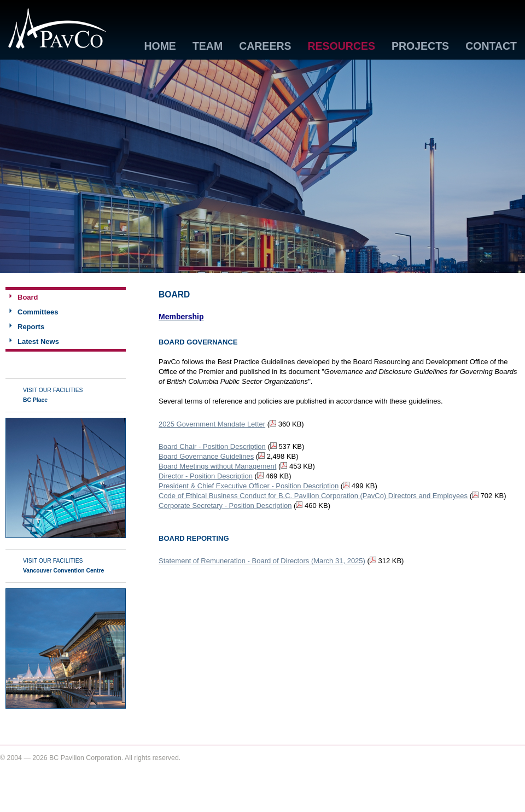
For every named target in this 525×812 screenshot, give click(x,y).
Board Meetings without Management (217, 466)
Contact (491, 46)
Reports (31, 327)
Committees (38, 312)
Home (160, 46)
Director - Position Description (206, 476)
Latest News (38, 341)
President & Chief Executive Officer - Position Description (249, 486)
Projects (420, 46)
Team (208, 46)
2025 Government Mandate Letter (212, 424)
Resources (341, 46)
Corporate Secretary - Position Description (225, 506)
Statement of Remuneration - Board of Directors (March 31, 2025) (262, 561)
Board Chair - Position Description (212, 446)
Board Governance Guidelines (206, 456)
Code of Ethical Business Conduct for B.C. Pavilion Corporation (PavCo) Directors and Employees (313, 496)
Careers (265, 46)
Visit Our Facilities (53, 395)
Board (28, 297)
